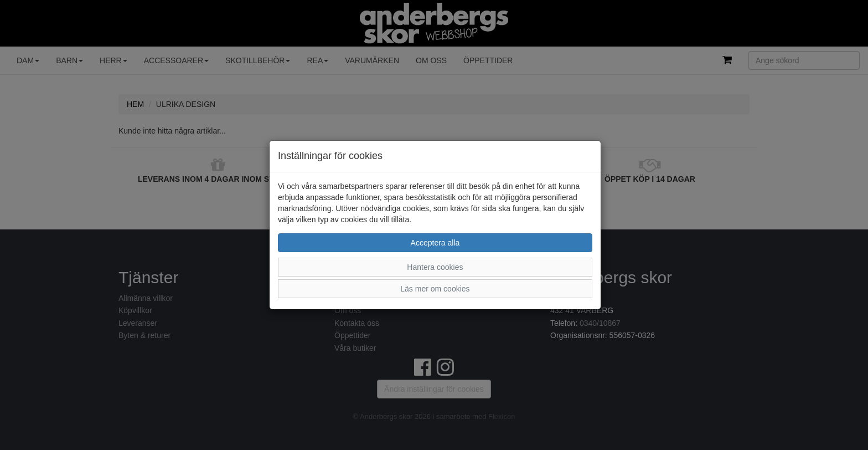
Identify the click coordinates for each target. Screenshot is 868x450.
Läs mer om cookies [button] (435, 289)
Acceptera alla (435, 243)
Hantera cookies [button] (435, 267)
